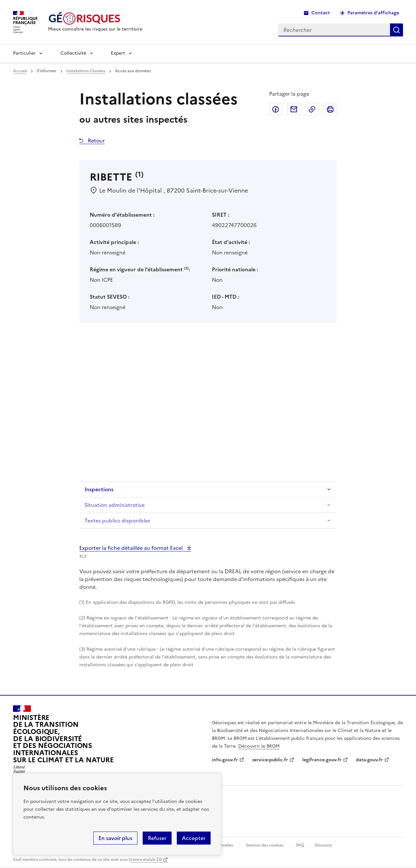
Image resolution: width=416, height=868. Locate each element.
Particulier (24, 53)
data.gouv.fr (369, 760)
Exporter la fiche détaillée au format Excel (132, 548)
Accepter (194, 838)
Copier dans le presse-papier (312, 109)
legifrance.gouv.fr (322, 760)
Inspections (99, 489)
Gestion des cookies (265, 845)
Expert (118, 53)
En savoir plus (115, 838)
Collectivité (73, 53)
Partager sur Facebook (276, 109)
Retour (96, 141)
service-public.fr (270, 760)
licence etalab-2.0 (145, 860)
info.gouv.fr (225, 760)
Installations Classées (86, 71)
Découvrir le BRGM (259, 746)
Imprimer (330, 109)
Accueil (20, 71)
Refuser (157, 838)
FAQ (300, 845)
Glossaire (323, 845)
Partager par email (294, 109)
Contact (321, 13)
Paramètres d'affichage (373, 13)
